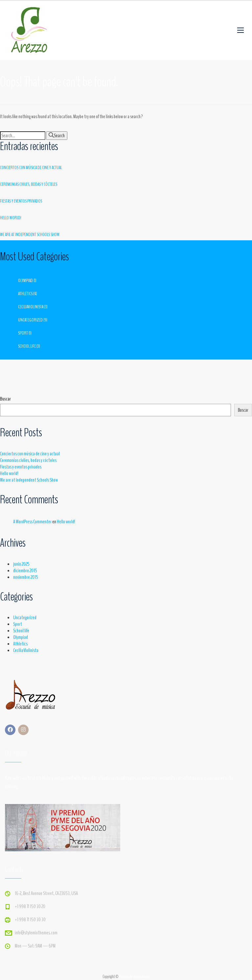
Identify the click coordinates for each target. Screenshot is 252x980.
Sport (23, 333)
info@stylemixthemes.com (36, 933)
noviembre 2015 (26, 577)
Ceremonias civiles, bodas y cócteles (29, 184)
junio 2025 (21, 564)
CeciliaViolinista (31, 307)
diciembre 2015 (25, 571)
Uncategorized (30, 320)
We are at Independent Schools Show (30, 235)
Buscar (5, 399)
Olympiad (25, 281)
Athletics (25, 294)
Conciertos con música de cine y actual (31, 168)
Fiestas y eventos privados (21, 201)
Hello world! (11, 218)
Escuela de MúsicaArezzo (134, 977)
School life (27, 346)
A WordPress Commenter (32, 522)
